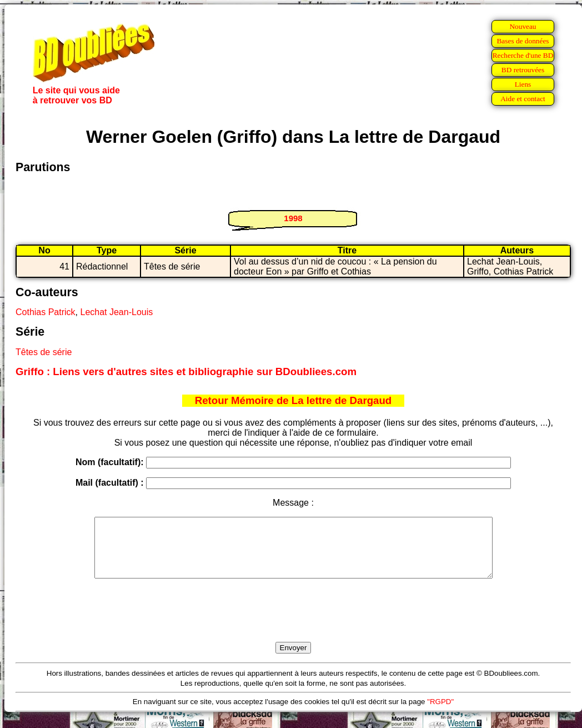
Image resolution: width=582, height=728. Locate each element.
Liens (523, 84)
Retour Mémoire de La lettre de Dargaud (293, 400)
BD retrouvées (523, 70)
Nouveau (523, 26)
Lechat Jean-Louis (116, 312)
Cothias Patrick (46, 312)
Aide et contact (523, 99)
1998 (293, 218)
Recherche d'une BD (523, 55)
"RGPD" (440, 713)
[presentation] (293, 623)
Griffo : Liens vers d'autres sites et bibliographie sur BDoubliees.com (186, 372)
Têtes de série (44, 352)
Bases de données (523, 41)
